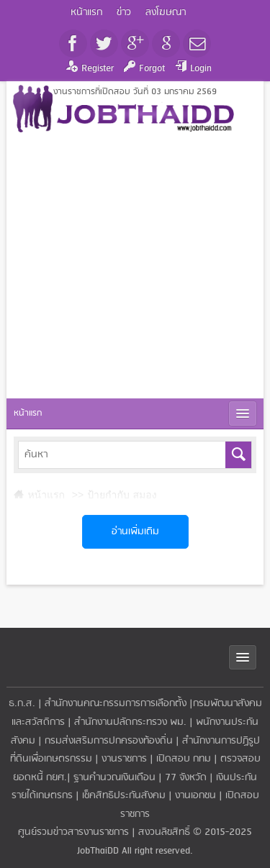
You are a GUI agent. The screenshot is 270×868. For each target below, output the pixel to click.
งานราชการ (124, 759)
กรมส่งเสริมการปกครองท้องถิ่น (109, 741)
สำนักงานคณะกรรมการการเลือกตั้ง (116, 704)
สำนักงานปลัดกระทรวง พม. (130, 722)
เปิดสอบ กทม (184, 759)
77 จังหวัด (186, 778)
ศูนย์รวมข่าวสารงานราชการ (75, 832)
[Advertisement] (135, 267)
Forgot (152, 69)
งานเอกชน (195, 796)
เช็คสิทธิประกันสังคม (124, 796)
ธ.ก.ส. (22, 704)
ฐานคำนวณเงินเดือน (114, 778)
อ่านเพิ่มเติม (135, 532)
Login (201, 69)
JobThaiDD (98, 851)
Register (98, 69)
